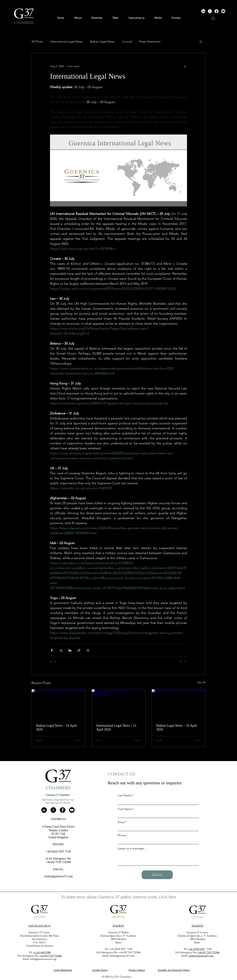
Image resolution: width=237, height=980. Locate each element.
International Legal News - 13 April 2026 (116, 728)
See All (201, 682)
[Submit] (157, 875)
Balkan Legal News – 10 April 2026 (177, 728)
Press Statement (150, 41)
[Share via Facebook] (52, 650)
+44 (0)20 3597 (197, 949)
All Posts (37, 41)
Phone (122, 835)
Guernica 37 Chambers (58, 795)
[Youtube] (223, 11)
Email (121, 822)
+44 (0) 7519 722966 (209, 952)
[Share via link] (79, 650)
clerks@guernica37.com (58, 876)
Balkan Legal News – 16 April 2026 (56, 728)
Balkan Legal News (102, 41)
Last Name (125, 795)
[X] (210, 11)
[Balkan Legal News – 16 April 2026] (58, 704)
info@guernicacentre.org (43, 959)
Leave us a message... (132, 848)
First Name (125, 809)
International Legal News (66, 41)
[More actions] (185, 66)
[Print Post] (88, 650)
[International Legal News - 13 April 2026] (119, 704)
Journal (127, 41)
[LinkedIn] (203, 11)
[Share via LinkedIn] (70, 650)
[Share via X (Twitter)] (61, 650)
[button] (201, 42)
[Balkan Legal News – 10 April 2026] (179, 704)
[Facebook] (217, 11)
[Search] (213, 18)
